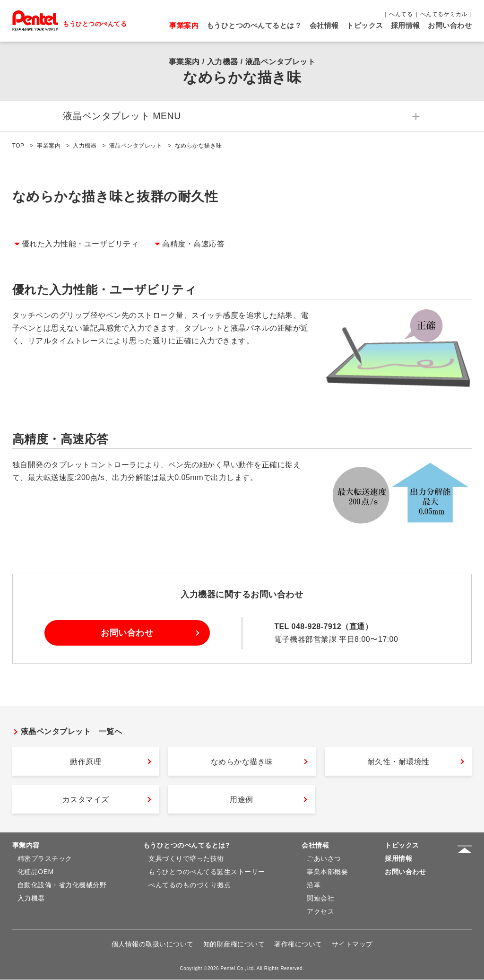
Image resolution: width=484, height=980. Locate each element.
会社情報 (324, 25)
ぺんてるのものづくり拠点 (190, 885)
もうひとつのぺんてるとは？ (254, 25)
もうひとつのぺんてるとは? (186, 846)
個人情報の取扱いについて (153, 945)
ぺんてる (401, 14)
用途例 (242, 800)
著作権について (298, 945)
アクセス (320, 912)
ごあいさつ (324, 859)
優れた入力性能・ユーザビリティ (80, 244)
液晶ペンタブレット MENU (72, 116)
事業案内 (184, 25)
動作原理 (86, 762)
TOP (18, 146)
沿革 (314, 885)
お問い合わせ (450, 25)
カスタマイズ (86, 800)
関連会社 (320, 899)
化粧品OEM (36, 872)
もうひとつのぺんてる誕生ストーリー (207, 872)
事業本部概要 (327, 872)
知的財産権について (234, 945)
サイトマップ (352, 945)
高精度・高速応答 (193, 244)
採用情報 (406, 25)
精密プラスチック (45, 859)
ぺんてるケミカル (444, 14)
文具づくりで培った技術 (186, 859)
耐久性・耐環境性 (398, 762)
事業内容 (26, 846)
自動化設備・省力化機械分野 (62, 885)
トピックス (365, 25)
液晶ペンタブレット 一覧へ (72, 732)
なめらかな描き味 (242, 762)
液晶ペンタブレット (136, 146)
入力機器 (85, 146)
